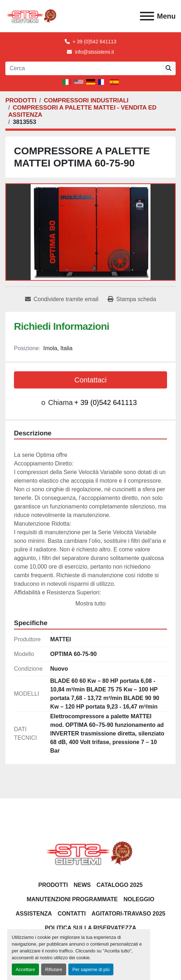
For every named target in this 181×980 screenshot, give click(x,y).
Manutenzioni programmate (72, 899)
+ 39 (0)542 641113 (95, 42)
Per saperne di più (91, 969)
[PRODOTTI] (21, 100)
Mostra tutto (90, 604)
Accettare (25, 969)
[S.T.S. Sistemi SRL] (91, 853)
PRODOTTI (53, 885)
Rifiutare (54, 969)
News (82, 885)
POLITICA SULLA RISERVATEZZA (90, 928)
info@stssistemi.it (94, 52)
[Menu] (147, 16)
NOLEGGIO (139, 899)
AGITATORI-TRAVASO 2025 (129, 914)
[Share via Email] (62, 299)
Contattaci (90, 380)
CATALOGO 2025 (120, 885)
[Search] (83, 68)
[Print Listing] (132, 299)
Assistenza (34, 914)
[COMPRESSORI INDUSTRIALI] (86, 100)
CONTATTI (72, 914)
